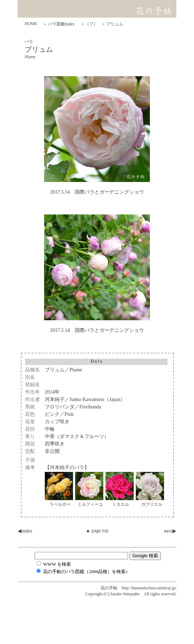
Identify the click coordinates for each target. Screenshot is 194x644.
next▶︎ (170, 531)
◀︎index (25, 531)
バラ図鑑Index (61, 24)
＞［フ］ (89, 24)
